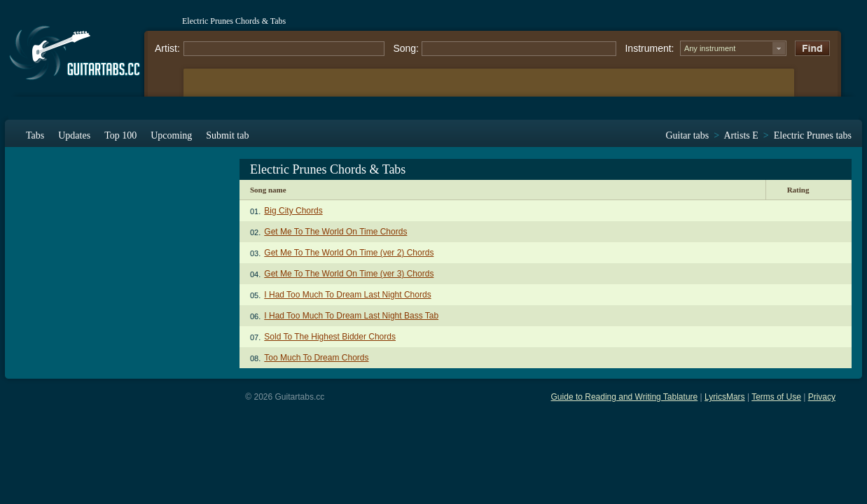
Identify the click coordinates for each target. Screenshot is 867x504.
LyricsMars (725, 397)
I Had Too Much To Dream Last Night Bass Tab (351, 316)
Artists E (741, 135)
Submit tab (227, 135)
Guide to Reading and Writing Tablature (625, 397)
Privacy (822, 397)
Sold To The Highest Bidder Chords (330, 337)
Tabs (35, 135)
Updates (74, 135)
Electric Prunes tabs (813, 135)
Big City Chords (293, 211)
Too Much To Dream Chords (316, 358)
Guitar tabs (687, 135)
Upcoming (171, 135)
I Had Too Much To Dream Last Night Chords (347, 295)
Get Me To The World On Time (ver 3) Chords (349, 274)
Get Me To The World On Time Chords (335, 232)
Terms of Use (776, 397)
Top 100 (120, 135)
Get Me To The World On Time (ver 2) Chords (349, 253)
